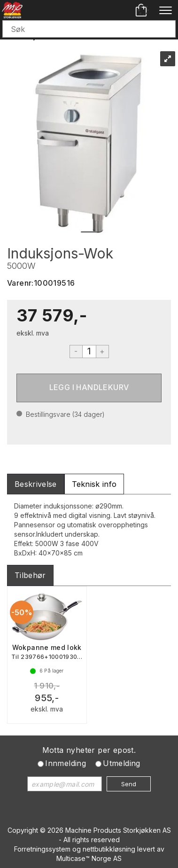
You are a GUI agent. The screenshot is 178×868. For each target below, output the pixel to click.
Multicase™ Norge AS (89, 858)
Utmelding (122, 763)
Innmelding (66, 763)
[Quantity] (89, 352)
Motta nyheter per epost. (89, 750)
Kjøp (89, 388)
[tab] (36, 484)
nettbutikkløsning (109, 849)
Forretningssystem (42, 849)
